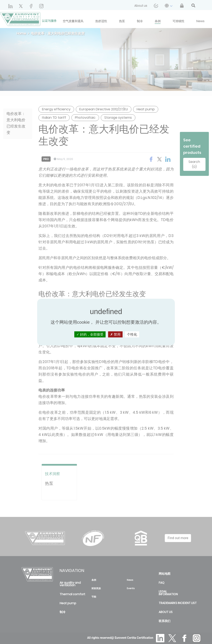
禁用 (115, 334)
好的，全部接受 (90, 334)
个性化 (132, 334)
